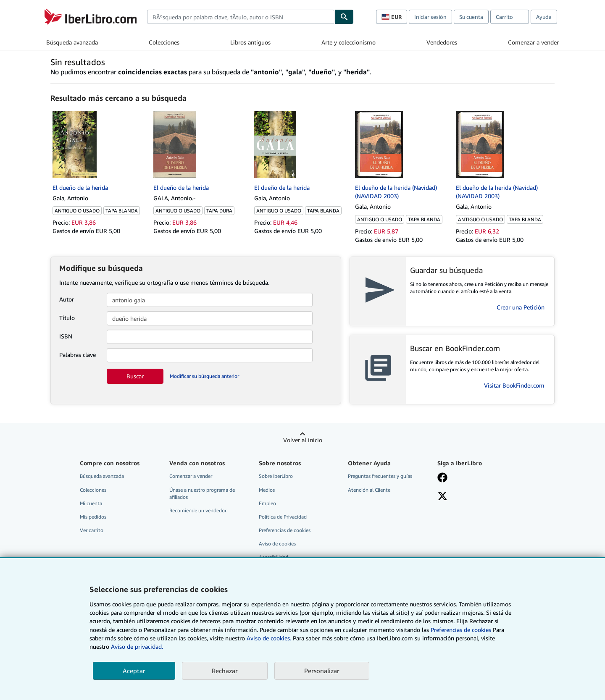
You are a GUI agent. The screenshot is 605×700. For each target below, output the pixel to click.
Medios (267, 490)
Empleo (267, 503)
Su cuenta (471, 17)
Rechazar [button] (225, 671)
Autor (67, 299)
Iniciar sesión (430, 17)
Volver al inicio (303, 440)
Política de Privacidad (283, 517)
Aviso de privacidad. (137, 646)
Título (67, 318)
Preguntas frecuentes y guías (380, 476)
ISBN (66, 336)
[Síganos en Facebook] (442, 478)
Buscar (135, 376)
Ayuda (544, 17)
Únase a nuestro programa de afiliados (202, 493)
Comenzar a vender (533, 42)
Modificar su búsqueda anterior (204, 376)
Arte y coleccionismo (349, 42)
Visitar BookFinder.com (514, 385)
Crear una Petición (521, 307)
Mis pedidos (93, 517)
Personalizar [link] (322, 671)
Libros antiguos (250, 42)
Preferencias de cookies (461, 630)
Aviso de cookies (277, 544)
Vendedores (442, 42)
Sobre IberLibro (276, 476)
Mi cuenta (91, 503)
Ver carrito (92, 530)
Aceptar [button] (134, 671)
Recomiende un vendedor (198, 510)
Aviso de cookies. (269, 638)
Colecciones (164, 42)
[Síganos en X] (442, 497)
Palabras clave (78, 355)
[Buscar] (344, 17)
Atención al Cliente (369, 490)
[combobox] (241, 17)
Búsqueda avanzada (72, 42)
